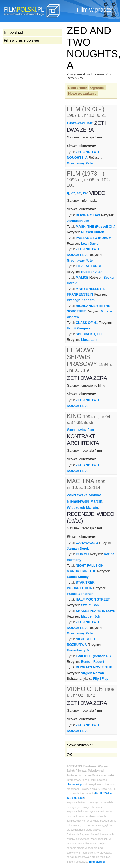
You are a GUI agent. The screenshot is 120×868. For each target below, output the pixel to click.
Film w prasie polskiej (21, 40)
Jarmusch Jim (78, 221)
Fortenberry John (81, 650)
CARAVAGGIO (87, 543)
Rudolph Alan (92, 272)
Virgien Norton (93, 673)
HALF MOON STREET (93, 599)
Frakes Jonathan (80, 594)
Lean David (90, 243)
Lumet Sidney (78, 577)
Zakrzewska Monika (84, 495)
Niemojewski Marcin (85, 501)
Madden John (92, 616)
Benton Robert (93, 662)
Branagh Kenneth (81, 300)
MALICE (82, 277)
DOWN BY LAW (88, 215)
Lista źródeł (77, 88)
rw (85, 193)
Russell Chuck (92, 232)
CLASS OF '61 (87, 323)
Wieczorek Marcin (82, 508)
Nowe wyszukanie (82, 93)
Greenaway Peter (80, 163)
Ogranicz (97, 88)
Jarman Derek (78, 548)
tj (68, 193)
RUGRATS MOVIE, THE (94, 667)
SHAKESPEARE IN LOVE (96, 611)
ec (79, 193)
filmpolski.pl (74, 784)
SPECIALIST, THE (90, 334)
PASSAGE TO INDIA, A (94, 238)
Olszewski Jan (79, 123)
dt (73, 193)
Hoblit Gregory (79, 328)
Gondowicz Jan (81, 430)
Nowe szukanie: (80, 745)
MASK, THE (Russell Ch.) (96, 226)
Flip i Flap (101, 679)
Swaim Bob (90, 605)
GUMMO (82, 554)
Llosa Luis (89, 340)
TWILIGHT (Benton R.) (93, 656)
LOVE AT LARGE (89, 266)
